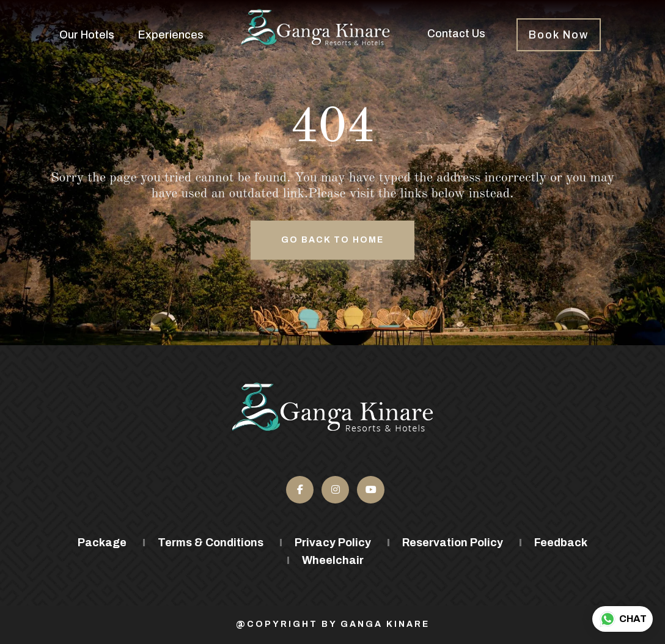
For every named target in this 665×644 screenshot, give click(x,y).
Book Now (559, 35)
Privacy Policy (333, 543)
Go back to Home (332, 240)
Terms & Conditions (211, 543)
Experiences (171, 35)
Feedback (561, 543)
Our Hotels (87, 35)
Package (102, 543)
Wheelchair (333, 560)
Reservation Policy (453, 543)
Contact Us (456, 34)
